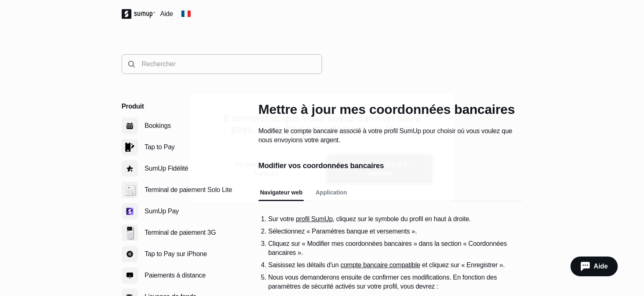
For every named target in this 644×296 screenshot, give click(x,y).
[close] (442, 106)
